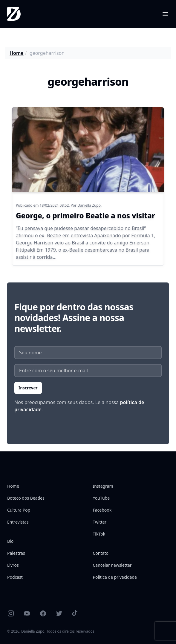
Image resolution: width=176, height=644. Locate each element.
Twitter (100, 522)
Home (17, 53)
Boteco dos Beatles (26, 498)
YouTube (101, 498)
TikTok (99, 534)
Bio (10, 541)
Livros (13, 565)
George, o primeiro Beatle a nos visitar (85, 216)
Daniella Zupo (89, 205)
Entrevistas (18, 522)
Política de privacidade (115, 577)
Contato (101, 553)
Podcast (15, 577)
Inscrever (28, 388)
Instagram (103, 486)
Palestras (16, 553)
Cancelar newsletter (112, 565)
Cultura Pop (19, 510)
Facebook (102, 510)
